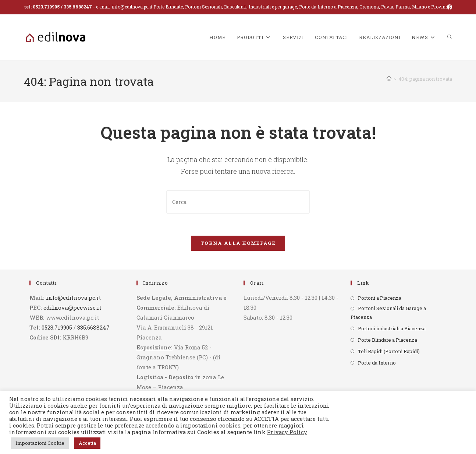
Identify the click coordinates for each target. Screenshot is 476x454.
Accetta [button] (87, 443)
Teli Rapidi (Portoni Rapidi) (389, 351)
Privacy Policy (287, 432)
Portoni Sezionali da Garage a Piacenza (388, 313)
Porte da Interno (377, 363)
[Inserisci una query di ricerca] (238, 202)
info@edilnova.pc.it (132, 7)
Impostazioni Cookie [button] (40, 443)
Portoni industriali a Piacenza (392, 328)
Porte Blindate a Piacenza (388, 340)
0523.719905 (46, 7)
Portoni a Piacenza (380, 298)
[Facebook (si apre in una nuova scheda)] (448, 7)
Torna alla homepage (238, 243)
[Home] (389, 79)
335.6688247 (78, 7)
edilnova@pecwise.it (72, 308)
